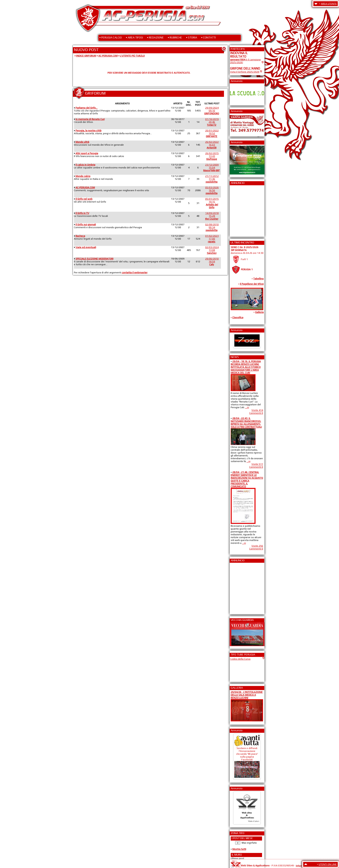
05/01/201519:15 (212, 203)
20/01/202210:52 (212, 133)
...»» (247, 407)
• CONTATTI (208, 37)
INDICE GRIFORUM (86, 56)
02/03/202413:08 (212, 250)
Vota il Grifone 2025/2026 (245, 72)
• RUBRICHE (175, 37)
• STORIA (192, 37)
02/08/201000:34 (212, 227)
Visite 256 (257, 546)
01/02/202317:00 (212, 239)
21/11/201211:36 (212, 179)
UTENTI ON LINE (328, 864)
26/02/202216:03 (212, 145)
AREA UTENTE (329, 4)
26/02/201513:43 (212, 156)
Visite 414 (257, 410)
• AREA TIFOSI (134, 37)
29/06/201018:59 (212, 262)
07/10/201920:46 (212, 122)
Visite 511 (257, 464)
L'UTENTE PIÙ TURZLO (132, 56)
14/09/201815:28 (212, 216)
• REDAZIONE (155, 37)
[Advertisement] (242, 210)
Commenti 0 (256, 413)
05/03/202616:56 (212, 190)
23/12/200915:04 (212, 168)
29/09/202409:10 (212, 111)
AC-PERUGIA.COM (108, 56)
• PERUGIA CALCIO (111, 37)
